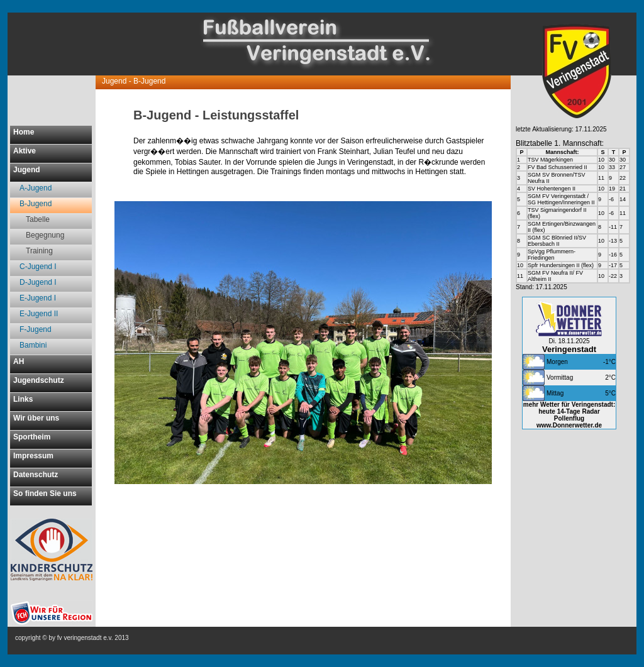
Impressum (33, 456)
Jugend (27, 170)
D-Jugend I (38, 282)
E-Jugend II (39, 314)
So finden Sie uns (45, 493)
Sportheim (32, 437)
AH (19, 361)
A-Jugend (36, 188)
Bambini (33, 345)
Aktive (25, 151)
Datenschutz (36, 475)
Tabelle (38, 219)
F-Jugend (36, 329)
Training (39, 251)
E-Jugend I (38, 298)
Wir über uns (36, 418)
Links (23, 399)
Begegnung (45, 235)
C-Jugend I (38, 267)
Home (24, 132)
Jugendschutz (39, 380)
